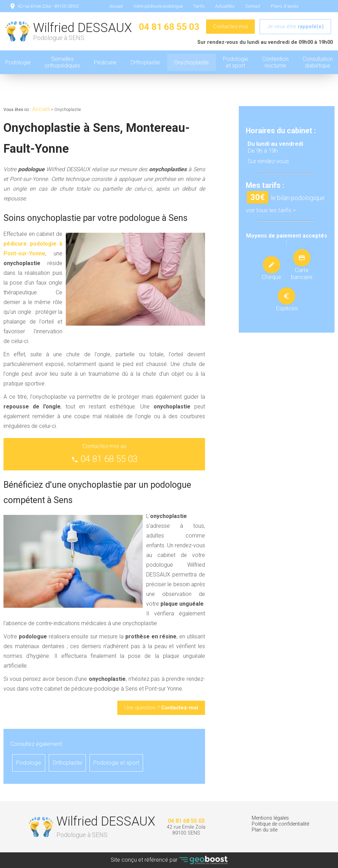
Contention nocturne (275, 62)
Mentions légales (270, 818)
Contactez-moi (230, 26)
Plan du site (265, 830)
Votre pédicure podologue (158, 6)
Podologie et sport (235, 62)
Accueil (116, 6)
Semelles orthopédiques (62, 62)
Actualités (225, 6)
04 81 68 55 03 (169, 27)
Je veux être (295, 26)
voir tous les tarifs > (271, 210)
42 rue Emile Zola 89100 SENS (186, 830)
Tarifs (199, 6)
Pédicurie (105, 62)
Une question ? (161, 708)
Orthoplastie (145, 62)
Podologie (29, 763)
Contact (253, 6)
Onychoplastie (191, 62)
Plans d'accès (285, 6)
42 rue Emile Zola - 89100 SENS (48, 6)
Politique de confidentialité (280, 824)
